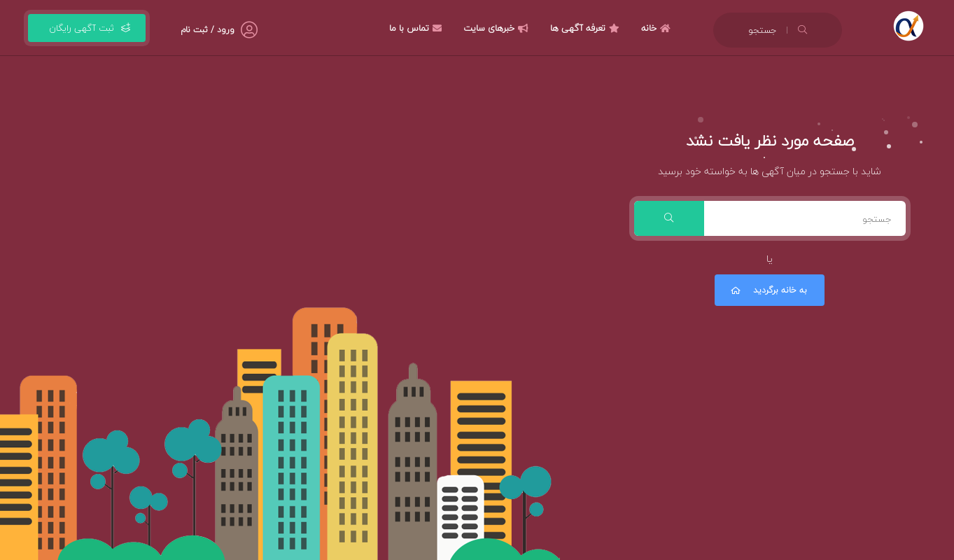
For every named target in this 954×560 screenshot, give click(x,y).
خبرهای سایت (498, 28)
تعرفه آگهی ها (587, 28)
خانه (658, 28)
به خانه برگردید (768, 290)
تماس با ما (417, 28)
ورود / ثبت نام (208, 30)
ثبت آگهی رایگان (87, 28)
